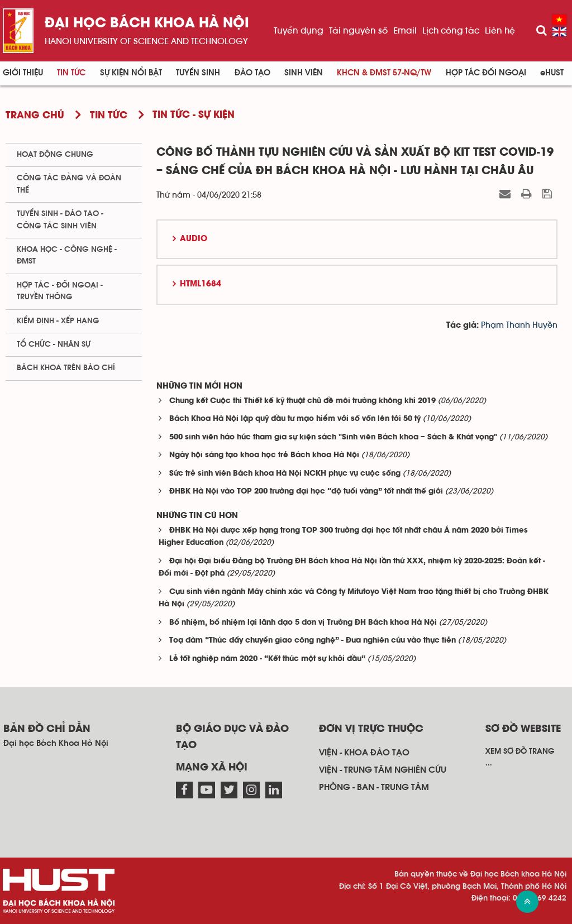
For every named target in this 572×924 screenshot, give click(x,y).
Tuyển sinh (198, 73)
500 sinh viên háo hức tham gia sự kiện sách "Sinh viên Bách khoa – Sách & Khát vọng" (333, 437)
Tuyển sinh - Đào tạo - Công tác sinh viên (60, 220)
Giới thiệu (23, 73)
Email (405, 31)
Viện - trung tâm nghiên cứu (383, 770)
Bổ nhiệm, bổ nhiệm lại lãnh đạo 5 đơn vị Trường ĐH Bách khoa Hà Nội (303, 623)
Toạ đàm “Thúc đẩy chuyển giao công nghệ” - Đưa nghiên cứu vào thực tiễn (313, 641)
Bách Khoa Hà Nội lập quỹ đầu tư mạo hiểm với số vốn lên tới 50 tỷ (295, 419)
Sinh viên (304, 73)
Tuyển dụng (299, 31)
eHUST (552, 73)
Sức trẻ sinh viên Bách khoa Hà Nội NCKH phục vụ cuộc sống (285, 474)
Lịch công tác (451, 31)
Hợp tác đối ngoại (486, 73)
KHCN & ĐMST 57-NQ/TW (384, 73)
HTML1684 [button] (201, 284)
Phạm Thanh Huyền (519, 325)
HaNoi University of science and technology (146, 41)
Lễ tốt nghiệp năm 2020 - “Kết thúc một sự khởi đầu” (267, 659)
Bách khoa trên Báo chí (66, 368)
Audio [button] (194, 239)
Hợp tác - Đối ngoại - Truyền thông (60, 291)
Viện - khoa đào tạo (364, 753)
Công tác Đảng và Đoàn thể (69, 184)
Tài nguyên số (358, 31)
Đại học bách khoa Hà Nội (147, 24)
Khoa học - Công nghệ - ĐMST (67, 255)
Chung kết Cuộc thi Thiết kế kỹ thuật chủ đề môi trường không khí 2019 (302, 401)
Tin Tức (71, 73)
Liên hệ (500, 31)
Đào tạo (252, 73)
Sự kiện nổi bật (131, 73)
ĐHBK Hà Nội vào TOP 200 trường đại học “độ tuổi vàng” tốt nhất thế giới (306, 492)
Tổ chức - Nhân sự (54, 344)
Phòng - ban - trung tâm (374, 787)
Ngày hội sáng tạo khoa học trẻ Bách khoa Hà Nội (264, 455)
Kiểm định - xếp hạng (58, 321)
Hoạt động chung (55, 155)
